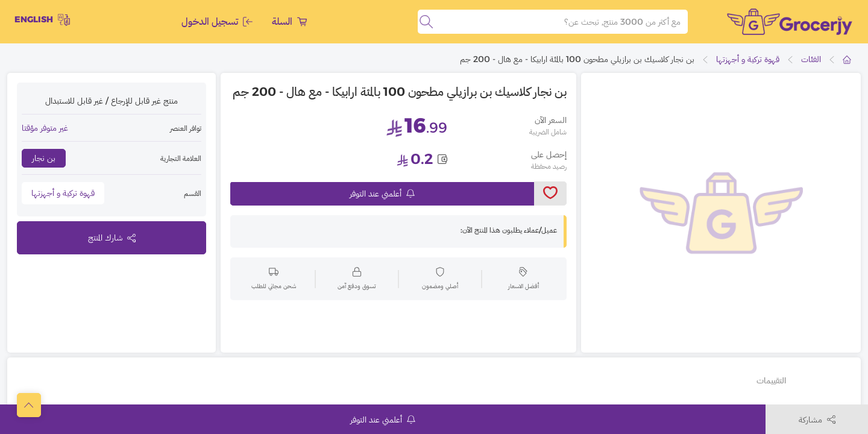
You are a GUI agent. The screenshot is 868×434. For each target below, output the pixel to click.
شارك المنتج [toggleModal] (112, 237)
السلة (289, 21)
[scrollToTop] (29, 405)
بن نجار (44, 158)
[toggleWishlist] (550, 193)
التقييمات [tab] (771, 380)
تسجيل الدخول (217, 21)
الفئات (811, 59)
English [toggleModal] (42, 20)
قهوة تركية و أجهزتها (748, 59)
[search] (426, 22)
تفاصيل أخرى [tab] (822, 380)
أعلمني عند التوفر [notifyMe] (382, 193)
